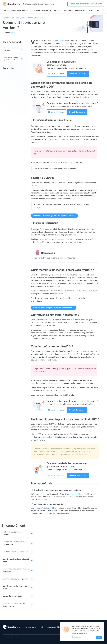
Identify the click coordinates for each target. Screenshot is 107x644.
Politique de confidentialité (55, 627)
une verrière (60, 41)
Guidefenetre (8, 18)
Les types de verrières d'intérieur (30, 18)
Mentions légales (31, 627)
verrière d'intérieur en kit (44, 508)
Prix (5, 11)
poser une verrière (75, 494)
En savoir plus (76, 637)
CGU (41, 627)
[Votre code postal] (58, 74)
